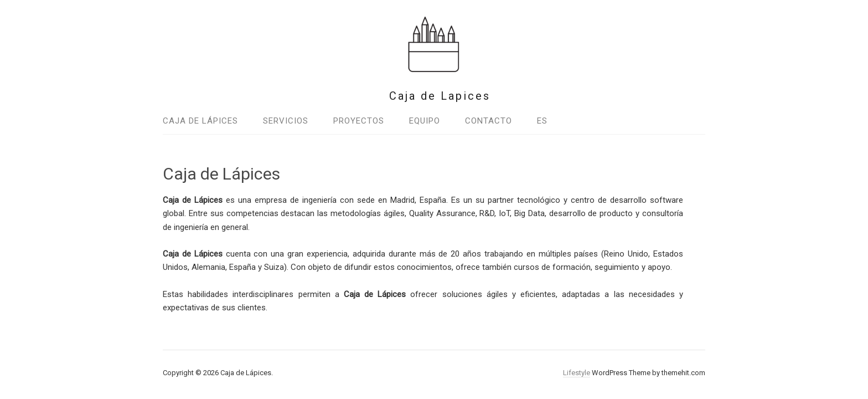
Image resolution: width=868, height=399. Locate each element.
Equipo (425, 121)
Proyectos (359, 121)
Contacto (489, 121)
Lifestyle (577, 373)
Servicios (286, 121)
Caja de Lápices (200, 121)
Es (542, 121)
